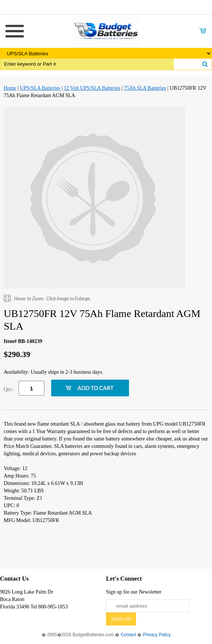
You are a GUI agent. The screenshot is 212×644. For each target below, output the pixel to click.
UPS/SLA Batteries (40, 88)
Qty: (9, 389)
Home (10, 88)
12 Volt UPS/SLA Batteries (92, 88)
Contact (128, 635)
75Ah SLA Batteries (145, 88)
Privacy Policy (157, 635)
